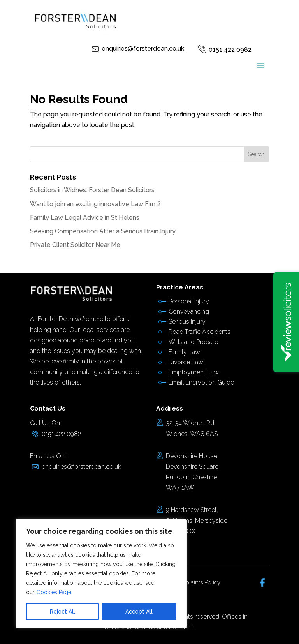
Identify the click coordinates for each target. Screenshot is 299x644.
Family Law (184, 352)
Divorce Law (186, 362)
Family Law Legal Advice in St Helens (85, 218)
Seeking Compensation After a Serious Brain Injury (103, 231)
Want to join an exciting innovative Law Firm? (95, 204)
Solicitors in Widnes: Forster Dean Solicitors (92, 190)
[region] (101, 573)
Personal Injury (189, 301)
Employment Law (194, 372)
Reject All (62, 612)
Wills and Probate (193, 342)
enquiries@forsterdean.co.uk (143, 49)
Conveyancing (189, 311)
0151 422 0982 (230, 50)
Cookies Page (54, 592)
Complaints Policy (196, 582)
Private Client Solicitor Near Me (75, 245)
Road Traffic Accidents (200, 332)
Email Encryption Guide (201, 382)
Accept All (139, 612)
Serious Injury (187, 322)
